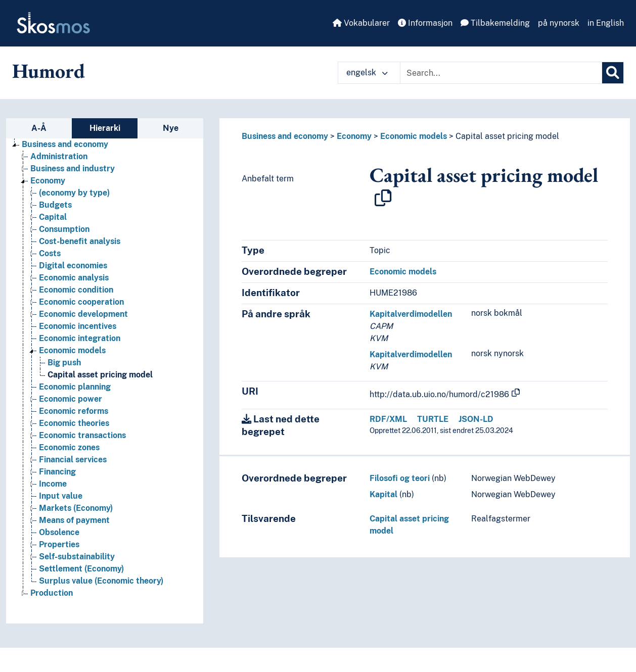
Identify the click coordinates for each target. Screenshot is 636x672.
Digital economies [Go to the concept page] (73, 266)
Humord (49, 71)
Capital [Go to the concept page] (53, 217)
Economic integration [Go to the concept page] (80, 338)
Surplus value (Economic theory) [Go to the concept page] (101, 581)
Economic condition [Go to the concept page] (76, 290)
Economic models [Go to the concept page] (72, 350)
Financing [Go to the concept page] (57, 472)
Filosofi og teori (400, 478)
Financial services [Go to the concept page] (73, 460)
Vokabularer (361, 23)
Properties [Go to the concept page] (59, 544)
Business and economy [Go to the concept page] (65, 144)
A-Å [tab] (39, 128)
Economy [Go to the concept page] (48, 181)
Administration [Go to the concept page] (59, 156)
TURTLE (433, 419)
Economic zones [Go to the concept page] (69, 447)
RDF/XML (388, 419)
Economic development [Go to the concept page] (83, 314)
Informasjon (425, 23)
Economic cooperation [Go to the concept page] (81, 302)
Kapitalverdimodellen (411, 314)
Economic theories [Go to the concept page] (74, 423)
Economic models (414, 136)
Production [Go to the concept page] (52, 593)
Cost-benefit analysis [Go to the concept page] (80, 241)
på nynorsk (559, 23)
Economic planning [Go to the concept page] (75, 387)
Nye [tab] (171, 128)
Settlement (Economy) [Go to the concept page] (81, 569)
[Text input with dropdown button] (501, 73)
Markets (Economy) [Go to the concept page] (76, 508)
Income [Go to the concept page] (53, 484)
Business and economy (285, 136)
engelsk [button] (367, 73)
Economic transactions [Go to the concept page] (82, 435)
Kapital (383, 494)
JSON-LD (476, 419)
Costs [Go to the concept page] (50, 253)
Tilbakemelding (495, 23)
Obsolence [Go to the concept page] (59, 532)
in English (606, 23)
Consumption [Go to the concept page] (64, 229)
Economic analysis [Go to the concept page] (74, 278)
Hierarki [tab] (105, 128)
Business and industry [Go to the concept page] (73, 169)
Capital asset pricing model (507, 136)
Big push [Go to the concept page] (64, 363)
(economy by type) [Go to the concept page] (74, 193)
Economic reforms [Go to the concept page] (74, 411)
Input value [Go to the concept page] (61, 496)
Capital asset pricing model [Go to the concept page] (100, 375)
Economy (354, 136)
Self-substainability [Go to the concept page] (77, 557)
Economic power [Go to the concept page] (71, 399)
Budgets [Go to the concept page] (55, 205)
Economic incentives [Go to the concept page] (78, 326)
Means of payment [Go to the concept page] (74, 520)
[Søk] (613, 73)
